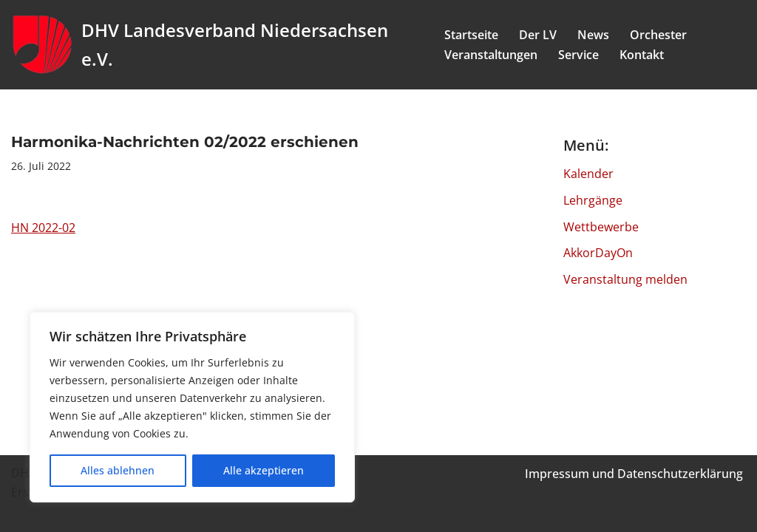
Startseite (471, 35)
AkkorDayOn (598, 253)
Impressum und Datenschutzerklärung (634, 474)
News (593, 35)
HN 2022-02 (43, 228)
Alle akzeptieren (264, 470)
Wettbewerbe (601, 227)
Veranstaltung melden (625, 279)
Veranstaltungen (491, 55)
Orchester (658, 35)
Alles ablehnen (118, 470)
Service (578, 55)
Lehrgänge (593, 200)
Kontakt (642, 55)
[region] (192, 407)
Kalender (588, 174)
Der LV (538, 35)
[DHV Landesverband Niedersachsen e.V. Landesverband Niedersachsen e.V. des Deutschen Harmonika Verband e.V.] (215, 45)
